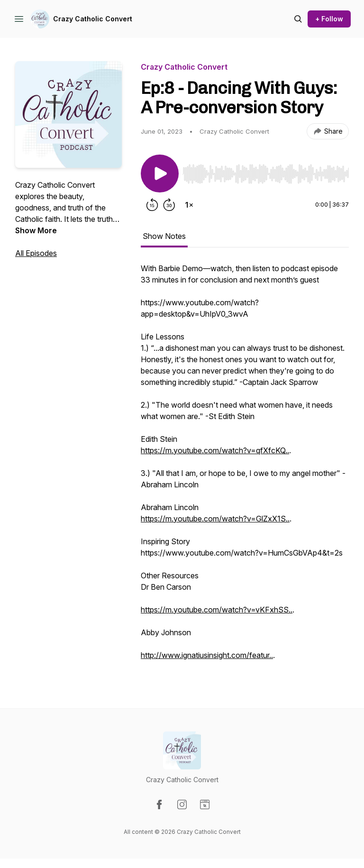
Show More (36, 230)
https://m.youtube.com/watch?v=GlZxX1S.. (215, 519)
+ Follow (329, 19)
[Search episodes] (298, 19)
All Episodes (36, 253)
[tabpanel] (245, 466)
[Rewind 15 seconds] (152, 205)
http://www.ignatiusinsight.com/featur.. (207, 655)
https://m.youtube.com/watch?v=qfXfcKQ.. (215, 450)
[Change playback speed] (189, 205)
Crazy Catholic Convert (93, 19)
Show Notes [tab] (164, 236)
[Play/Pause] (160, 174)
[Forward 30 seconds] (169, 205)
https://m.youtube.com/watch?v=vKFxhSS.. (217, 610)
